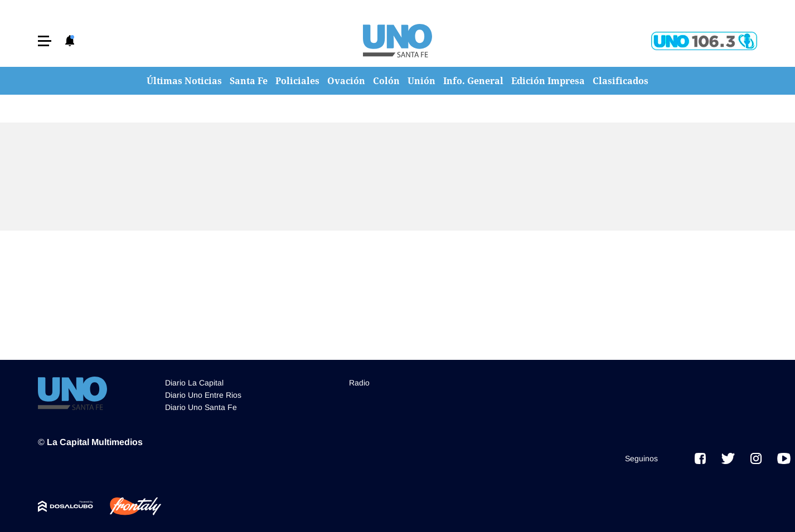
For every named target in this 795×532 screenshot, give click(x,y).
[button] (45, 41)
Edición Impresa (548, 81)
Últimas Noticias (184, 81)
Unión (421, 81)
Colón (386, 81)
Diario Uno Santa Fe (201, 407)
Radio (359, 383)
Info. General (473, 81)
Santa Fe (249, 81)
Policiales (297, 81)
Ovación (346, 81)
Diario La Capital (194, 383)
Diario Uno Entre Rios (203, 395)
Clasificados (621, 81)
